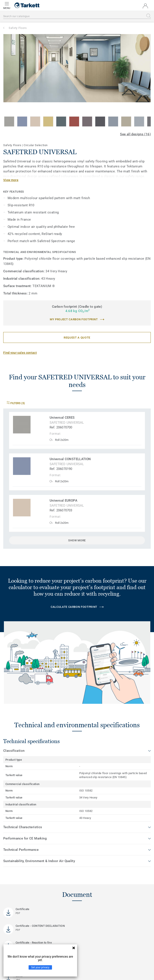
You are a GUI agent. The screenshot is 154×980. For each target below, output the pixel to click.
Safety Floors (18, 28)
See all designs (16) (135, 134)
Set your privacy (40, 967)
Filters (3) (16, 403)
